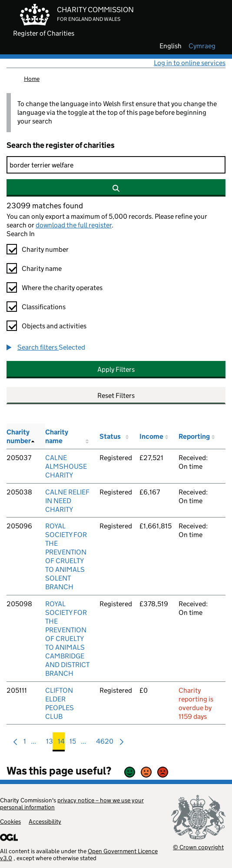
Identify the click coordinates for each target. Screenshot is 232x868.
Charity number (45, 249)
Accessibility (45, 821)
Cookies (10, 821)
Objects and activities (54, 326)
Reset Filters (116, 396)
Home (32, 79)
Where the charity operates (62, 288)
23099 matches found (45, 206)
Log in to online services (190, 63)
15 (73, 743)
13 (50, 743)
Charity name (42, 269)
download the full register (74, 225)
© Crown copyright (198, 847)
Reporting (194, 436)
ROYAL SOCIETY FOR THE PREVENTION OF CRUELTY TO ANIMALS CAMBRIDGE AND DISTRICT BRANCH (67, 639)
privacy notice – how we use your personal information (72, 804)
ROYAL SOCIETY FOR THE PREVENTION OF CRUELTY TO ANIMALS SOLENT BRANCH (66, 556)
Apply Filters (116, 369)
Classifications (44, 307)
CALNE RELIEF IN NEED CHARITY (67, 501)
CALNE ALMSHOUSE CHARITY (66, 466)
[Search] (116, 165)
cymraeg (202, 46)
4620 (105, 743)
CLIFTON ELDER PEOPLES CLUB (60, 703)
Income (151, 436)
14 (61, 743)
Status (110, 436)
